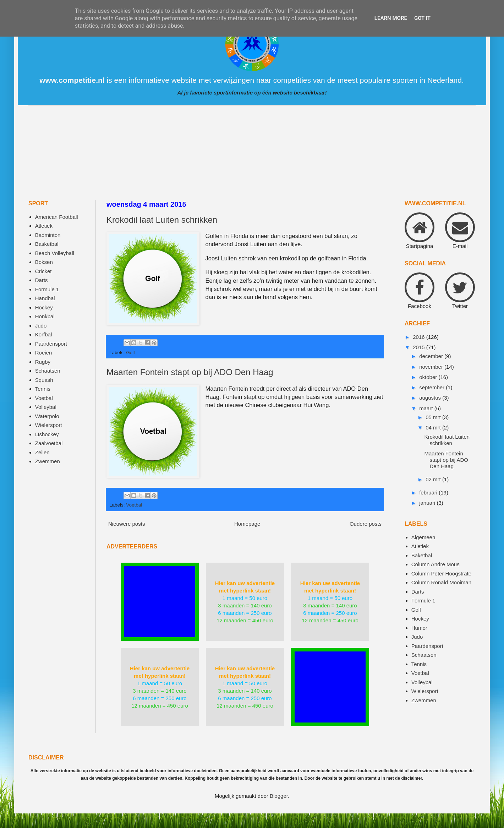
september (432, 387)
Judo (41, 326)
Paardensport (51, 344)
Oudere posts (366, 524)
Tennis (43, 389)
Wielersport (49, 425)
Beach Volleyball (55, 253)
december (432, 356)
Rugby (43, 362)
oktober (429, 377)
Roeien (44, 353)
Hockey (44, 307)
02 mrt (434, 479)
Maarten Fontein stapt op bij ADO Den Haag (190, 372)
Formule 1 (47, 289)
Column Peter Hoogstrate (441, 573)
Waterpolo (47, 416)
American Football (57, 217)
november (432, 367)
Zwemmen (48, 461)
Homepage (247, 524)
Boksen (44, 262)
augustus (431, 398)
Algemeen (423, 537)
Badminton (48, 235)
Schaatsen (48, 371)
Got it (422, 18)
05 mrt (434, 417)
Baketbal (422, 555)
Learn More (391, 18)
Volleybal (46, 407)
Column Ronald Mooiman (441, 582)
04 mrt (434, 427)
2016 (420, 337)
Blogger (279, 796)
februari (429, 493)
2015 (420, 347)
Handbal (45, 298)
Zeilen (42, 452)
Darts (42, 280)
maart (427, 408)
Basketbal (47, 244)
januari (428, 503)
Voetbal (134, 505)
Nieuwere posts (127, 524)
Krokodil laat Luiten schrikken (162, 220)
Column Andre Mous (435, 564)
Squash (44, 380)
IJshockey (47, 434)
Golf (130, 353)
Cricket (43, 271)
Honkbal (45, 316)
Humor (419, 628)
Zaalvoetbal (49, 443)
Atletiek (44, 226)
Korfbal (44, 334)
